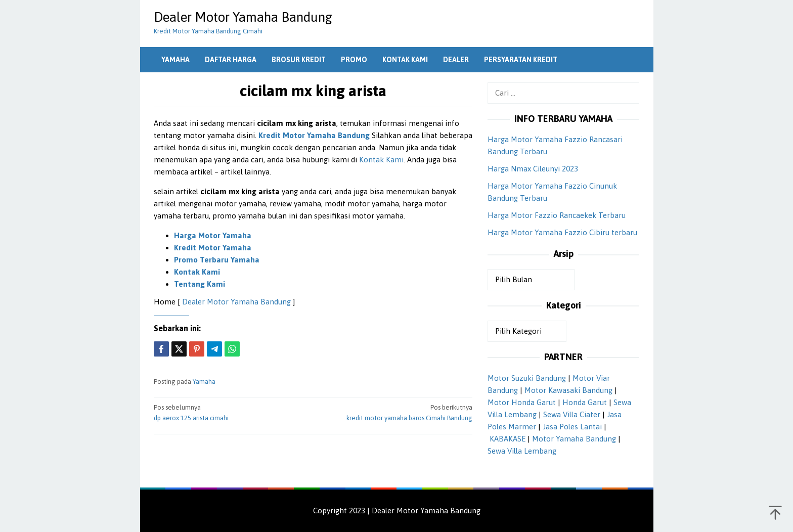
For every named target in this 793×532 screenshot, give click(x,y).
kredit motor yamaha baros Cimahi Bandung (396, 412)
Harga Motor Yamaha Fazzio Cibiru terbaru (562, 232)
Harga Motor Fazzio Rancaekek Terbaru (557, 215)
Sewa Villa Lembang (522, 451)
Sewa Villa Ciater (572, 414)
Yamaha (204, 382)
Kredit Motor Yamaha (213, 248)
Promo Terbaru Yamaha (217, 260)
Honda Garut (585, 402)
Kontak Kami (381, 160)
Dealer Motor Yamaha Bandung (243, 17)
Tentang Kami (200, 284)
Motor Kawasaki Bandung (568, 390)
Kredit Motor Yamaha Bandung (314, 135)
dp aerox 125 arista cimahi (230, 412)
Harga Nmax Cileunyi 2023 (533, 169)
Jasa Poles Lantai (572, 427)
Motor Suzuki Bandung (527, 378)
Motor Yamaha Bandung (574, 439)
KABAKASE (508, 439)
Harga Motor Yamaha (213, 235)
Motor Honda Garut (522, 402)
